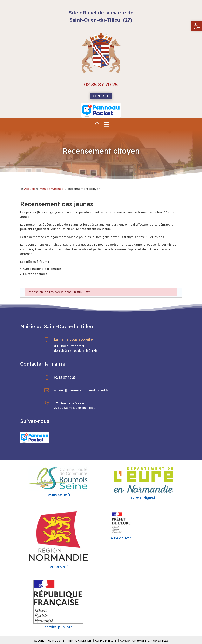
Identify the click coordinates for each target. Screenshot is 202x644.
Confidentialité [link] (106, 641)
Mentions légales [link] (80, 641)
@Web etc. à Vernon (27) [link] (152, 641)
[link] (197, 26)
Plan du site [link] (56, 641)
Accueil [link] (39, 641)
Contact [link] (101, 96)
